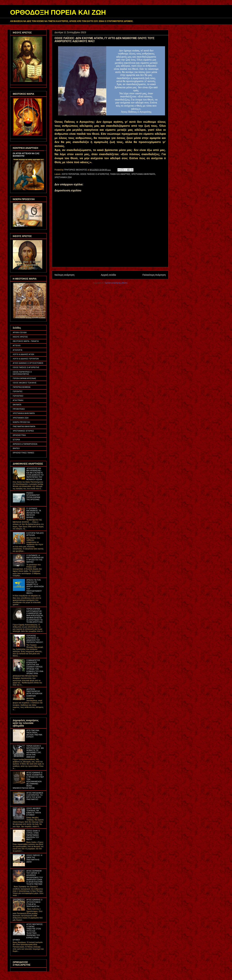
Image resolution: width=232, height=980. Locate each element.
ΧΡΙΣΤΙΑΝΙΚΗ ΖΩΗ (63, 177)
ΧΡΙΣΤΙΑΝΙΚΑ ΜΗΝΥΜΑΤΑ (143, 174)
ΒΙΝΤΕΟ (16, 448)
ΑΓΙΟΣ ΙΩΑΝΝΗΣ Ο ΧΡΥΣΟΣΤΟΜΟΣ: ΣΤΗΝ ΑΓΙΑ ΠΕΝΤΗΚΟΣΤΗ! (34, 903)
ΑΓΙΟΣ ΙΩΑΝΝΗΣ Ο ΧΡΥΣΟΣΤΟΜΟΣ (28, 363)
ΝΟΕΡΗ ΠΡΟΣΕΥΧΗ (21, 422)
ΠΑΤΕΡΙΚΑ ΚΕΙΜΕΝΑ (22, 387)
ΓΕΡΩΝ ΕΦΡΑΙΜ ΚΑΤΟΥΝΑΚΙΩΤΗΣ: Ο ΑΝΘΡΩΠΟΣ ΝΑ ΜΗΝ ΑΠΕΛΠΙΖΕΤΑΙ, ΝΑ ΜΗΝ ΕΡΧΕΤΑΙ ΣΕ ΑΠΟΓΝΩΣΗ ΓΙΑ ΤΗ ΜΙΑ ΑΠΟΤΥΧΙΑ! (35, 615)
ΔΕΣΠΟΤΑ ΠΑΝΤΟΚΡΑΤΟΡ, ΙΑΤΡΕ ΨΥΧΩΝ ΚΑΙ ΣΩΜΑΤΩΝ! (34, 692)
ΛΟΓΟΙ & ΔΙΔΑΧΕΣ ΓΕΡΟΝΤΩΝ (26, 359)
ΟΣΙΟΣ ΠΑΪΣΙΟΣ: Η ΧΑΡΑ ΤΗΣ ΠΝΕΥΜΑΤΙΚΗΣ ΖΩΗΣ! (34, 859)
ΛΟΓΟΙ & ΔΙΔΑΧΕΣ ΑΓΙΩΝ (24, 354)
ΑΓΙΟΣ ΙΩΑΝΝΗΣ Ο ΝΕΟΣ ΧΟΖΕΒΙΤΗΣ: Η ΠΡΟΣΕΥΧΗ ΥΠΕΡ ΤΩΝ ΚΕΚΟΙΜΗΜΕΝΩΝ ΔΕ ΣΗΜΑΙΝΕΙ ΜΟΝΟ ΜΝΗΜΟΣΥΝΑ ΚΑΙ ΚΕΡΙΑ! (28, 780)
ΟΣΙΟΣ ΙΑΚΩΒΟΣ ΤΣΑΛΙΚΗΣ (25, 383)
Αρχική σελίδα (108, 275)
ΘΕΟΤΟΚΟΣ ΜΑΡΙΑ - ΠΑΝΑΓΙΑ (26, 341)
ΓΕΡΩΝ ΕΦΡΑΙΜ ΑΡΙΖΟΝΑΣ (25, 378)
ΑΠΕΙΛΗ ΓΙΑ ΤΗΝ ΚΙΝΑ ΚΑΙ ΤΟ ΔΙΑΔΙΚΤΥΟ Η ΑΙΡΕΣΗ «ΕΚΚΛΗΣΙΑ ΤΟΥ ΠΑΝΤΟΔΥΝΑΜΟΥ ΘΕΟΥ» (35, 587)
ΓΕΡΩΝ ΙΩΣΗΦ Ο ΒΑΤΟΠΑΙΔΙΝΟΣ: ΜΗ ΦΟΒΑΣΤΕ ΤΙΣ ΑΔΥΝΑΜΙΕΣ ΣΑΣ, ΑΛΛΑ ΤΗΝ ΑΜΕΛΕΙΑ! (35, 751)
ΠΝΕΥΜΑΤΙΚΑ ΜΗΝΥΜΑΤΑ (24, 426)
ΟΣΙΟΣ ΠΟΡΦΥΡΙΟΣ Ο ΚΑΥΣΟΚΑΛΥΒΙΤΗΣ (22, 373)
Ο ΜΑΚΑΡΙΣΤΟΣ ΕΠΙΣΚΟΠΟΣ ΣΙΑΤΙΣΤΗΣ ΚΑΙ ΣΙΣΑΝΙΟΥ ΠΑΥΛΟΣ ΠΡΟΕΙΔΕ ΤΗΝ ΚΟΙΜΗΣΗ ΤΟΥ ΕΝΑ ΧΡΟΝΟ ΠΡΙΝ (35, 667)
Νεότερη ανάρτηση (65, 275)
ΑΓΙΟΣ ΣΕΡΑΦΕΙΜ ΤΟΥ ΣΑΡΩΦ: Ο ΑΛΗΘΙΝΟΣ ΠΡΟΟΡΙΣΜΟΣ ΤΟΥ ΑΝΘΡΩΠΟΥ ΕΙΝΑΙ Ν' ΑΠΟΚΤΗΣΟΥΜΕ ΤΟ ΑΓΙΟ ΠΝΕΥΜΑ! (35, 877)
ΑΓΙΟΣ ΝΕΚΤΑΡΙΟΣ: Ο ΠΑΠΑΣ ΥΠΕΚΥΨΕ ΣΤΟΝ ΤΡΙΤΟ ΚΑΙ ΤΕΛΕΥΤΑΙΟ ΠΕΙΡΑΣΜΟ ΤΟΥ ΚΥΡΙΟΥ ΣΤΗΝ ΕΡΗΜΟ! (28, 932)
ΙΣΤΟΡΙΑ (16, 440)
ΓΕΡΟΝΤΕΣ (18, 391)
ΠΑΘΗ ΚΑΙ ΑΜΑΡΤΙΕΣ (120, 174)
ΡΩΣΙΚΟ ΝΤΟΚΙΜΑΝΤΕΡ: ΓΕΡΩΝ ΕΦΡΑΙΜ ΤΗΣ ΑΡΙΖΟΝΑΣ (33, 496)
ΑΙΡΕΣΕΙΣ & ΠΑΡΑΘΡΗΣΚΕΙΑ (25, 444)
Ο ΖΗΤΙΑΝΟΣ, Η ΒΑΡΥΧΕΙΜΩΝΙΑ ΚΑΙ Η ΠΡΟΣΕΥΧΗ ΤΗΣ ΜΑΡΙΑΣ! (35, 559)
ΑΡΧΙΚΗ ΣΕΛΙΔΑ (20, 332)
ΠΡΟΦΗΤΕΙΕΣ (19, 409)
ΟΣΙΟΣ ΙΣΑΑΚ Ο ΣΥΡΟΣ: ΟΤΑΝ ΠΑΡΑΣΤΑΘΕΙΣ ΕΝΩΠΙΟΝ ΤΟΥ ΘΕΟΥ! (33, 835)
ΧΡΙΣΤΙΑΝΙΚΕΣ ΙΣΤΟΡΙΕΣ (23, 431)
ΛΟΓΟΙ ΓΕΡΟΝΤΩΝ (70, 174)
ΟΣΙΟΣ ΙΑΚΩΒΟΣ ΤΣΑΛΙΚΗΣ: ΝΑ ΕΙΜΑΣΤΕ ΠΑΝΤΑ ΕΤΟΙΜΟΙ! (34, 812)
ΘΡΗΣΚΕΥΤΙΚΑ (19, 435)
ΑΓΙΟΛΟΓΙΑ (18, 350)
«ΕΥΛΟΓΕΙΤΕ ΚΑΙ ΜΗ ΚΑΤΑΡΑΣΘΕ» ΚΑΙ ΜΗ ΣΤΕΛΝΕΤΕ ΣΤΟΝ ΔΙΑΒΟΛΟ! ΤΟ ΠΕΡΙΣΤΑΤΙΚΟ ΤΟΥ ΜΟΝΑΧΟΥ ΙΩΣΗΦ (35, 474)
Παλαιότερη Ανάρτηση (154, 275)
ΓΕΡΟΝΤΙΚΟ (18, 396)
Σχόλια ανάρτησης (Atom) (116, 283)
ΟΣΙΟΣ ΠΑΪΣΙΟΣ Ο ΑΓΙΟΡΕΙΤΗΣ (95, 174)
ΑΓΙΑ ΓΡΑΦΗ (18, 400)
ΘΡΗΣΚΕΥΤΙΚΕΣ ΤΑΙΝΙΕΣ (24, 453)
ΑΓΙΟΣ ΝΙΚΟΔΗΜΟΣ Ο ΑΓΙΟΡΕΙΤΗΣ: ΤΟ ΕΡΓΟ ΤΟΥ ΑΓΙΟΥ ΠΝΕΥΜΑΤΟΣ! (35, 796)
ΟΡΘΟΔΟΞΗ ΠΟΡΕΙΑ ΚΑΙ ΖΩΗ (58, 12)
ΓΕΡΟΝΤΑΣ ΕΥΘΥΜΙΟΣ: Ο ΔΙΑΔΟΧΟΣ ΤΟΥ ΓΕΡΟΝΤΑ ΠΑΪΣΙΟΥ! (35, 639)
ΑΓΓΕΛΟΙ (17, 345)
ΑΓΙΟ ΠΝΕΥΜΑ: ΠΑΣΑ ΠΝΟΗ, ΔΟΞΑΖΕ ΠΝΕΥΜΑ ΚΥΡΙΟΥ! (34, 734)
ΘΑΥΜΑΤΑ (17, 405)
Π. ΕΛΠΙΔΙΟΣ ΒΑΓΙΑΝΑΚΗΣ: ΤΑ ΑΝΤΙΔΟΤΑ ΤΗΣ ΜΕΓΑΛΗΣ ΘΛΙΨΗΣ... (34, 513)
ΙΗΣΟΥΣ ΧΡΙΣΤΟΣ (20, 337)
